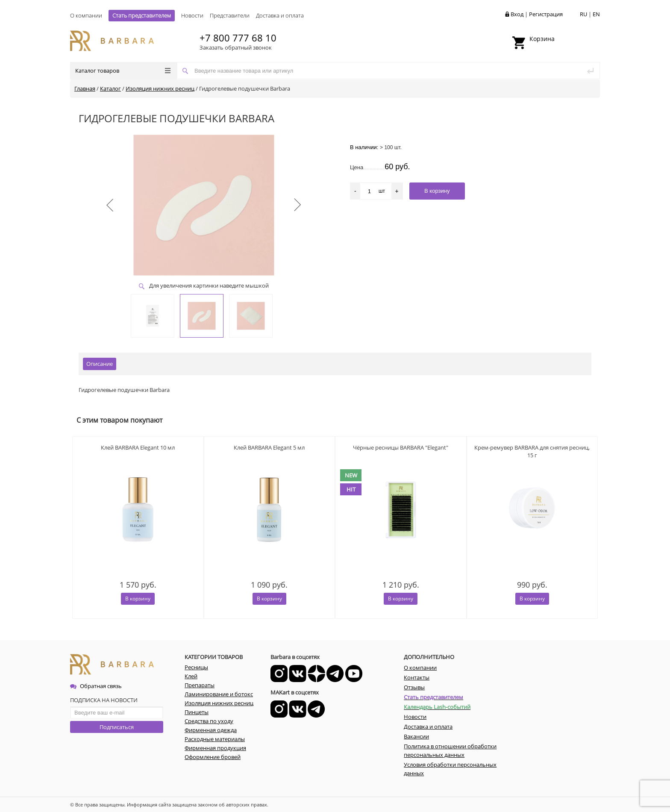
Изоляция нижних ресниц (160, 88)
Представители (230, 15)
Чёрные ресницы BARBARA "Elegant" (401, 447)
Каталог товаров (123, 71)
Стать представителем (142, 15)
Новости (192, 15)
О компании (86, 15)
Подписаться (117, 727)
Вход (517, 14)
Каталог (110, 88)
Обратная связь (96, 686)
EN (596, 14)
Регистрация (546, 14)
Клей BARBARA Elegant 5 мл (269, 447)
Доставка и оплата (280, 15)
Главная (85, 88)
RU (583, 14)
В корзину (138, 599)
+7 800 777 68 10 (238, 38)
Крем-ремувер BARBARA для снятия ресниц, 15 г (532, 451)
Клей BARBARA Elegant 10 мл (138, 447)
